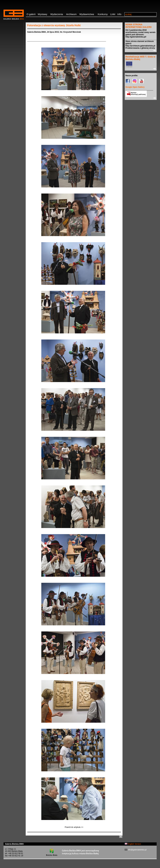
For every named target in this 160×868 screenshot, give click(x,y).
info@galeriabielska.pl (137, 850)
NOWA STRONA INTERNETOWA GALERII (139, 26)
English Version (133, 844)
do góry (121, 837)
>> (141, 50)
